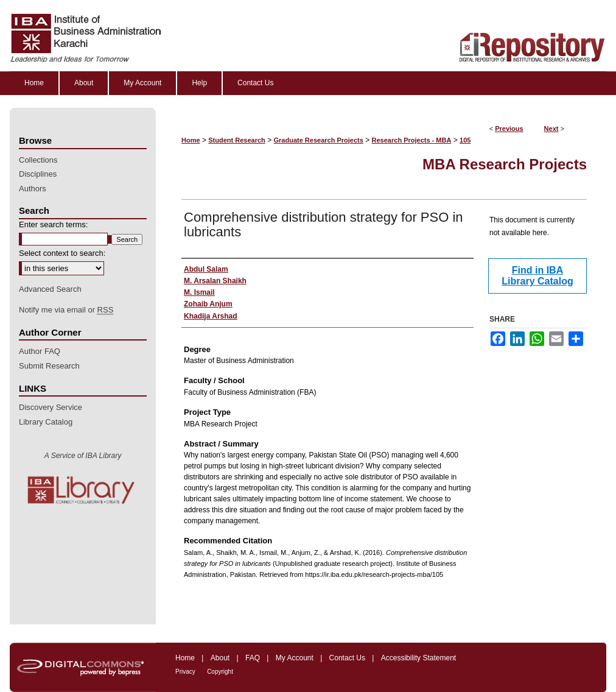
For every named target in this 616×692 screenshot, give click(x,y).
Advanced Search (50, 289)
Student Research (237, 140)
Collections (38, 160)
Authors (33, 189)
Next (551, 129)
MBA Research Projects (505, 164)
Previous (509, 129)
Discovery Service (51, 407)
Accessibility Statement (418, 658)
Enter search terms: (53, 224)
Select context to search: (62, 253)
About (220, 658)
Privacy (185, 672)
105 (465, 140)
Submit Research (49, 366)
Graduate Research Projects (319, 140)
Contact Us (347, 658)
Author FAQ (40, 351)
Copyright (220, 672)
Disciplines (38, 174)
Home (191, 140)
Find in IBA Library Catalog (537, 276)
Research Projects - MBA (412, 140)
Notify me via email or (66, 310)
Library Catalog (46, 422)
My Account (295, 658)
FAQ (253, 658)
